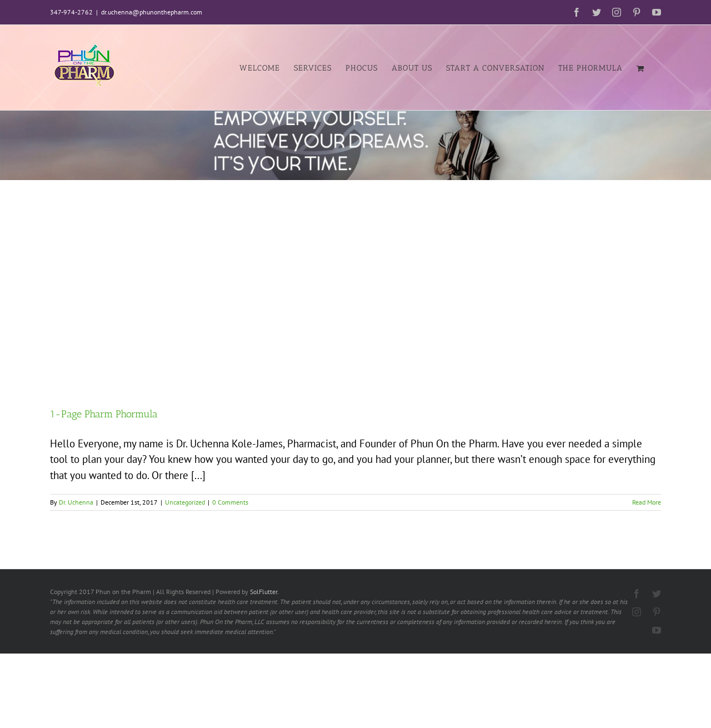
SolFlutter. (264, 592)
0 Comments (230, 502)
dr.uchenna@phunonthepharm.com (152, 12)
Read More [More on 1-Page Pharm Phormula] (647, 502)
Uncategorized (185, 502)
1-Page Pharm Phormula (104, 414)
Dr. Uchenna (76, 502)
